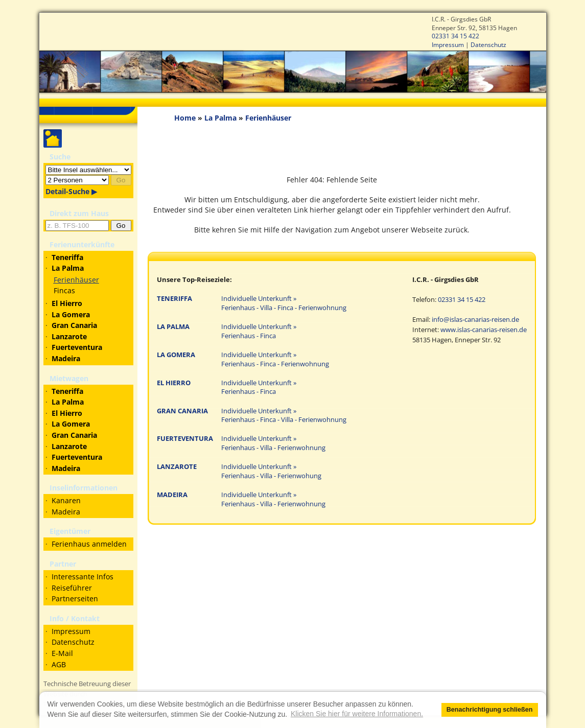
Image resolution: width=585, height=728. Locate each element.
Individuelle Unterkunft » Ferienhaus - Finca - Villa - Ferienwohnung (284, 416)
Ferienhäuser (76, 280)
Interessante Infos (83, 577)
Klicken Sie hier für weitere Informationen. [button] (357, 714)
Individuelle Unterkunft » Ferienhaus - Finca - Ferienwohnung (275, 359)
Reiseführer (72, 588)
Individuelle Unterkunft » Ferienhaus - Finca (259, 331)
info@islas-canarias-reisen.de (475, 320)
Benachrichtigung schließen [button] (490, 710)
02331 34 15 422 (455, 36)
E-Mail (62, 653)
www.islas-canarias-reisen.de (484, 330)
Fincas (64, 290)
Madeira (66, 512)
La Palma (220, 118)
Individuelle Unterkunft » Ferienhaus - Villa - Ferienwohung (271, 471)
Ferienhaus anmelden (89, 544)
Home (185, 118)
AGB (59, 664)
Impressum (448, 44)
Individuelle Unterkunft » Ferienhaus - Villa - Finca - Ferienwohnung (284, 303)
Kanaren (66, 500)
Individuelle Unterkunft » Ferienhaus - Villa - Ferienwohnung (273, 443)
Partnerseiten (75, 598)
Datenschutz (488, 44)
